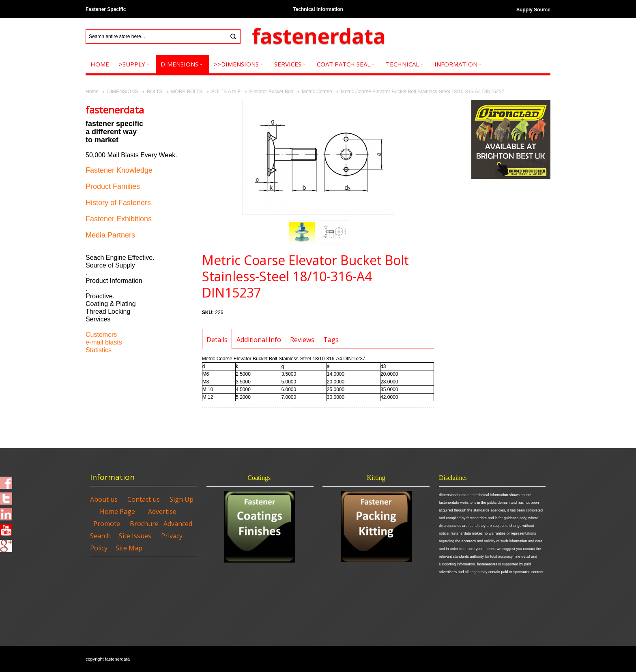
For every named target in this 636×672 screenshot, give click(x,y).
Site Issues (135, 536)
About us (104, 499)
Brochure (144, 524)
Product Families (113, 186)
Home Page (117, 511)
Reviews (302, 340)
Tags (331, 340)
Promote (107, 524)
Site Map (129, 548)
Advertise (162, 511)
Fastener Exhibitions (119, 219)
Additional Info (259, 340)
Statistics (99, 350)
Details (217, 340)
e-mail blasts (104, 342)
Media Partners (110, 235)
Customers (101, 335)
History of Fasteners (118, 203)
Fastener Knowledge (119, 170)
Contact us (144, 499)
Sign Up (182, 499)
